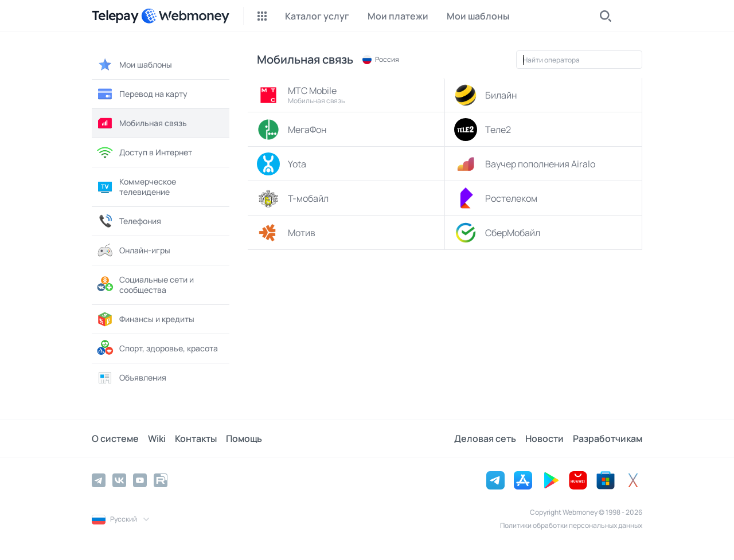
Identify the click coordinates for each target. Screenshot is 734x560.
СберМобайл (497, 233)
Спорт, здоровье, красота (157, 348)
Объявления (131, 378)
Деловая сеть (485, 438)
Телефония (129, 221)
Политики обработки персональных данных (571, 525)
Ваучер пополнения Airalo (525, 164)
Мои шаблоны (134, 65)
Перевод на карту (142, 94)
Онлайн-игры (133, 250)
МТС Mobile (348, 95)
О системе (115, 438)
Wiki (157, 438)
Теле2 (483, 130)
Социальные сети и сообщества (145, 285)
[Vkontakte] (119, 480)
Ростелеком (496, 198)
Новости (544, 438)
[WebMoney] (185, 16)
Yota (282, 164)
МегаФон (292, 130)
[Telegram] (99, 480)
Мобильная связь (142, 123)
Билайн (485, 95)
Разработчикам (608, 438)
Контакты (196, 438)
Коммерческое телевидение (136, 187)
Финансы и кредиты (145, 319)
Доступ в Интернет (144, 152)
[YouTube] (140, 480)
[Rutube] (161, 480)
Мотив (286, 233)
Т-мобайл (293, 198)
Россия (381, 60)
